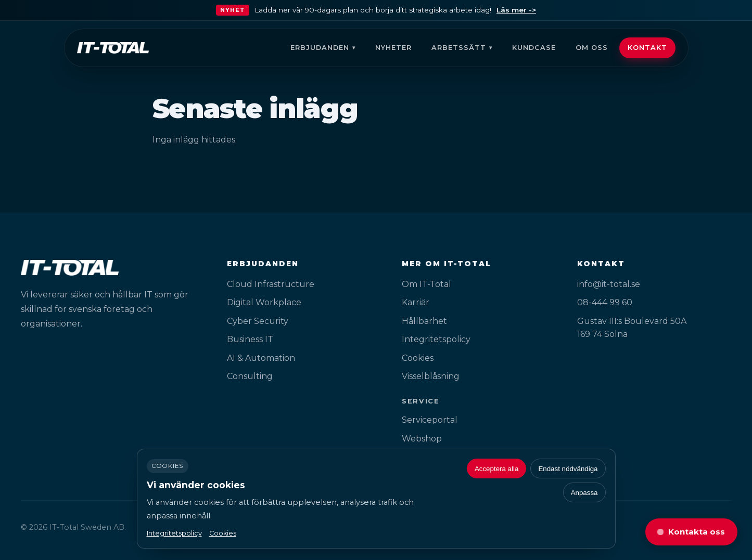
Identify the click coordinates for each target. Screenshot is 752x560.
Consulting (250, 376)
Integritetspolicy (436, 339)
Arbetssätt (459, 48)
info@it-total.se (609, 284)
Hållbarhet (424, 321)
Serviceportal (430, 420)
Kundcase (534, 48)
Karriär (416, 302)
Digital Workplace (264, 302)
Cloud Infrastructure (271, 284)
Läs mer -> (516, 10)
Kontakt (647, 48)
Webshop (422, 439)
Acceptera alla (496, 469)
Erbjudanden (320, 48)
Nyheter (393, 48)
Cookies (418, 358)
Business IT (250, 339)
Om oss (592, 48)
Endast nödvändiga (568, 469)
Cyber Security (258, 321)
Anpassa (584, 493)
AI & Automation (261, 358)
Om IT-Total (426, 284)
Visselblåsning (431, 376)
